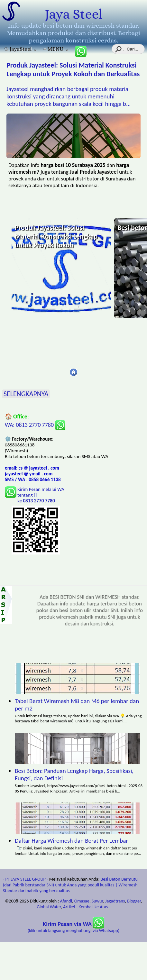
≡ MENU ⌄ (56, 49)
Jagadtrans (115, 901)
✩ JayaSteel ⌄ (21, 49)
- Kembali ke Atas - (93, 907)
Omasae (82, 901)
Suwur (97, 901)
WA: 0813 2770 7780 (35, 425)
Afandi (66, 901)
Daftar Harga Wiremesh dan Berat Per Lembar (71, 841)
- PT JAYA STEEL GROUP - (26, 879)
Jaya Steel (73, 14)
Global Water (49, 907)
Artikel (69, 907)
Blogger (134, 901)
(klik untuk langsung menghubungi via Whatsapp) (73, 927)
